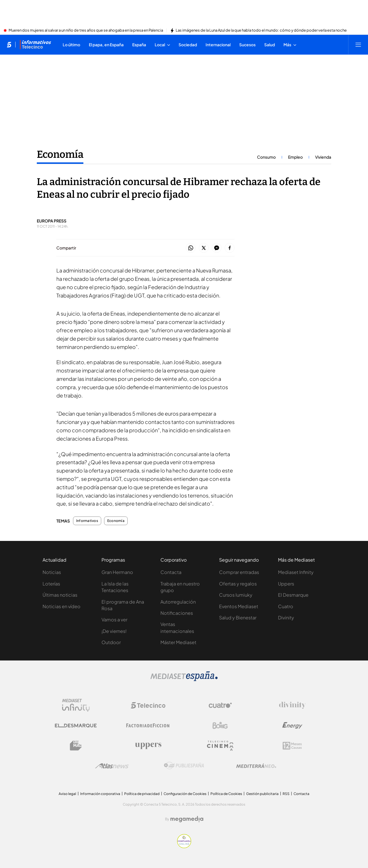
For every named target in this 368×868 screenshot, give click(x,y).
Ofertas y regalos (238, 584)
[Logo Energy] (292, 725)
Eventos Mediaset (239, 606)
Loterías (51, 584)
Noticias (52, 572)
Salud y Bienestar (238, 618)
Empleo (295, 157)
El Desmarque (293, 595)
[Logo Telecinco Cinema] (220, 746)
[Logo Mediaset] (184, 679)
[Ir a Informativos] (35, 45)
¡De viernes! (114, 631)
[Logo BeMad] (76, 746)
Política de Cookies (226, 794)
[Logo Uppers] (148, 746)
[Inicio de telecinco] (9, 45)
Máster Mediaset (178, 642)
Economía (116, 521)
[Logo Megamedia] (187, 819)
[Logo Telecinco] (148, 705)
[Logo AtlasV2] (112, 766)
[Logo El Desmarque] (76, 726)
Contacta (171, 572)
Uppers (286, 584)
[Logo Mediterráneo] (256, 766)
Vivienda (323, 157)
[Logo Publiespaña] (184, 766)
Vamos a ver (114, 620)
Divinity (286, 618)
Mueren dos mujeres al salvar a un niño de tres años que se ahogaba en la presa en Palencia (86, 30)
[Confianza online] (184, 846)
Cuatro (286, 606)
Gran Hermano (117, 572)
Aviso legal (67, 794)
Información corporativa (100, 794)
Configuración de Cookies (185, 794)
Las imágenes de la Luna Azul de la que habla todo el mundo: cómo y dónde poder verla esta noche (261, 30)
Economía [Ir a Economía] (60, 154)
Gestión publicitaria (262, 794)
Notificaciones (177, 613)
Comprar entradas (239, 572)
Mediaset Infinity (296, 572)
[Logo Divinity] (292, 705)
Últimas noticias (60, 595)
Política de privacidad (142, 794)
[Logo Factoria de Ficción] (148, 725)
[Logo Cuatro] (220, 705)
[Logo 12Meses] (292, 746)
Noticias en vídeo (62, 606)
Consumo (266, 157)
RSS (286, 794)
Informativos (87, 521)
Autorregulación (178, 602)
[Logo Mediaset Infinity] (76, 705)
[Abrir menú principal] (358, 45)
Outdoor (111, 642)
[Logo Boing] (220, 725)
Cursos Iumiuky (236, 595)
